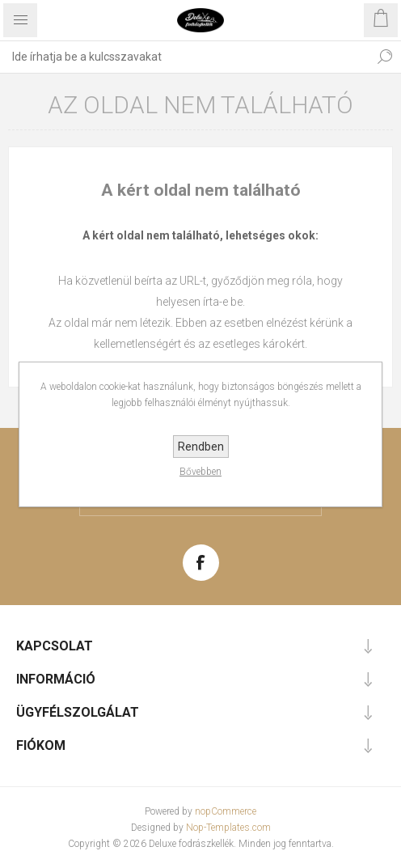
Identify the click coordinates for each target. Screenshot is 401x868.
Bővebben (200, 472)
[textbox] (184, 57)
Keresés (385, 57)
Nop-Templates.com (228, 828)
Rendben (201, 447)
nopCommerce (226, 811)
